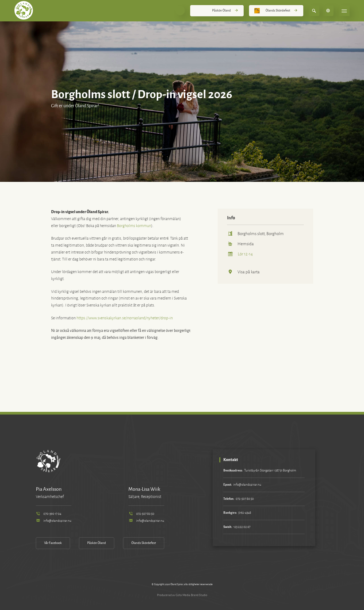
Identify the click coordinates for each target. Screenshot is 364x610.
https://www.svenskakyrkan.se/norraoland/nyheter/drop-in (125, 318)
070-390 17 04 (49, 514)
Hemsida (240, 244)
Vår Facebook (53, 543)
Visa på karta (243, 272)
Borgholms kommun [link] (134, 226)
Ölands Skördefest (276, 11)
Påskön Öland (217, 11)
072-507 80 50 (141, 514)
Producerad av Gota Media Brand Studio (182, 595)
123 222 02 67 (242, 527)
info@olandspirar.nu (54, 521)
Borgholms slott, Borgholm (255, 234)
